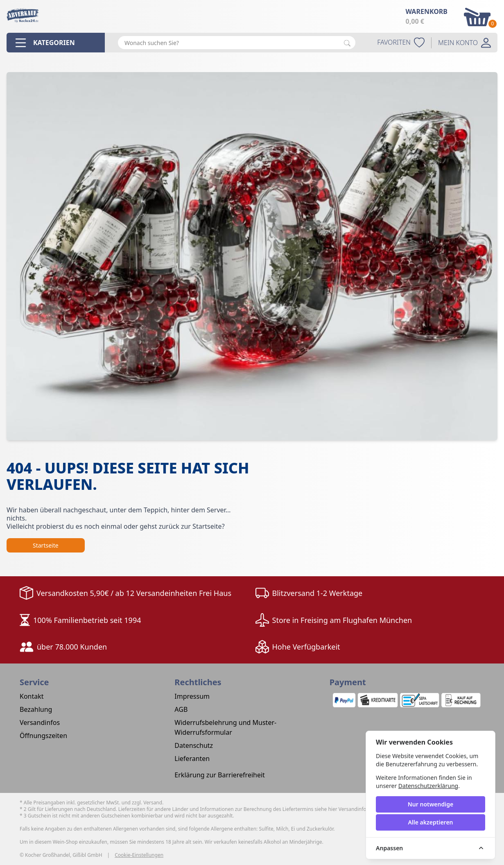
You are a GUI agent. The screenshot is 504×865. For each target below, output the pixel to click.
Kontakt (32, 696)
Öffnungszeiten (43, 736)
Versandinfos (40, 722)
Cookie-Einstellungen (139, 855)
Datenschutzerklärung (428, 786)
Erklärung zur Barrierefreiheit (220, 775)
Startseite (46, 545)
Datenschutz (194, 745)
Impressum (192, 696)
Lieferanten (192, 759)
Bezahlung (36, 709)
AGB (181, 709)
